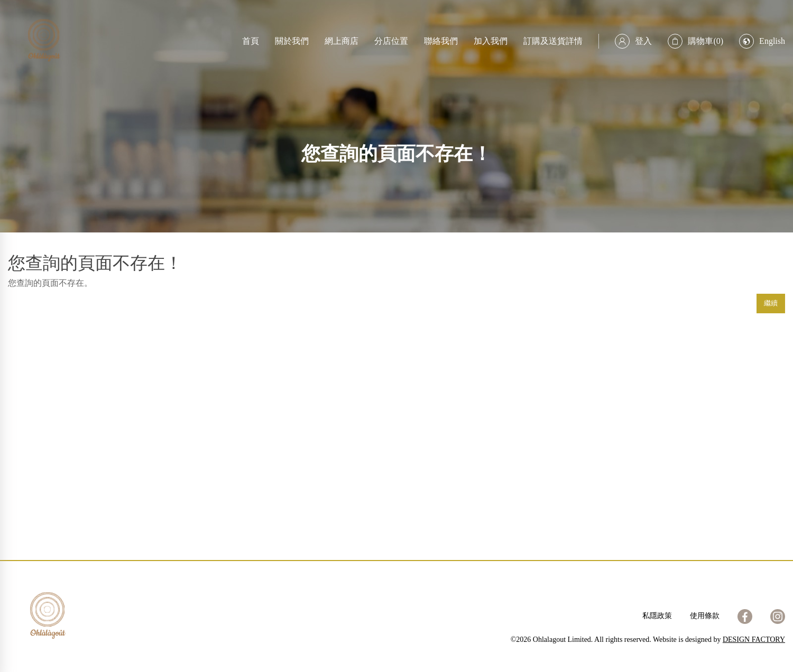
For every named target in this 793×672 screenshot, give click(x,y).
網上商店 (342, 41)
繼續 (771, 303)
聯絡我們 (441, 41)
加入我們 (491, 41)
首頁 (251, 41)
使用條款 (705, 616)
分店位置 (391, 41)
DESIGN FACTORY (754, 640)
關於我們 (292, 41)
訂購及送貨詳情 (553, 41)
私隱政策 (657, 616)
